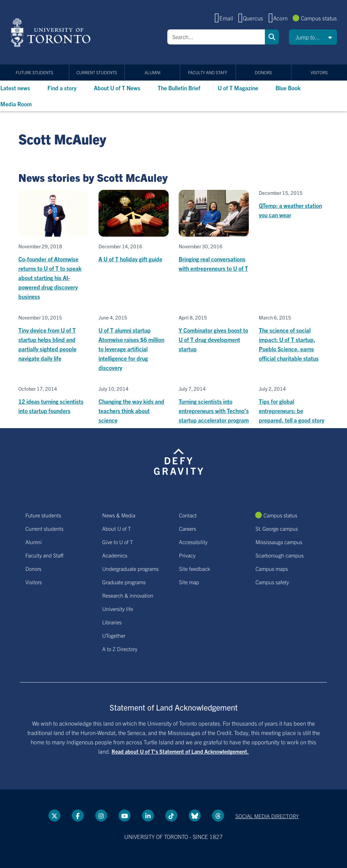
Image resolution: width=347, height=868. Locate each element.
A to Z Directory (120, 649)
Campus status (319, 18)
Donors (263, 72)
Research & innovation (128, 595)
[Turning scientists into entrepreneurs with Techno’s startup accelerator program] (214, 405)
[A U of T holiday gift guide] (134, 227)
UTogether (114, 635)
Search (272, 37)
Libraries (112, 622)
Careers (188, 528)
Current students (97, 72)
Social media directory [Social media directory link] (267, 816)
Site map (189, 582)
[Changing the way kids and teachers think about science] (134, 405)
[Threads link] (218, 816)
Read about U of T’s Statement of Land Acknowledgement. (180, 751)
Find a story (62, 88)
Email (226, 18)
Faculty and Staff (208, 72)
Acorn (280, 18)
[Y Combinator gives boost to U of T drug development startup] (214, 334)
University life (118, 609)
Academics (115, 555)
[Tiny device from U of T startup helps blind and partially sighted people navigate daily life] (53, 339)
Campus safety (272, 582)
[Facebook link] (78, 816)
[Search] (216, 37)
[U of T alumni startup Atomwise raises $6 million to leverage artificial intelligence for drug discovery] (134, 343)
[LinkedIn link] (148, 816)
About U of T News (117, 88)
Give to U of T (118, 542)
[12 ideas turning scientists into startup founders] (53, 401)
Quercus (253, 18)
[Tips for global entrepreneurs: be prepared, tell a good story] (294, 405)
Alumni (152, 72)
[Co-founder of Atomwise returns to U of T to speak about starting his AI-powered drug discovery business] (53, 245)
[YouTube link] (125, 816)
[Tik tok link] (171, 816)
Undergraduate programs (130, 569)
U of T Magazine (238, 88)
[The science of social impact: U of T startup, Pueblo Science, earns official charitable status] (294, 339)
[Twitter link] (54, 816)
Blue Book (288, 88)
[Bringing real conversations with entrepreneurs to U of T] (214, 231)
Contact (188, 515)
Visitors (319, 72)
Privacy (187, 555)
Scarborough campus (280, 555)
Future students (34, 72)
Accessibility (193, 542)
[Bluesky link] (195, 816)
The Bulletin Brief (179, 88)
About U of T (117, 528)
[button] (313, 37)
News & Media (119, 515)
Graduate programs (124, 582)
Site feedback (195, 569)
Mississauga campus (279, 542)
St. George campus (277, 528)
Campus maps (272, 569)
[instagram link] (101, 816)
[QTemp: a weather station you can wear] (294, 205)
